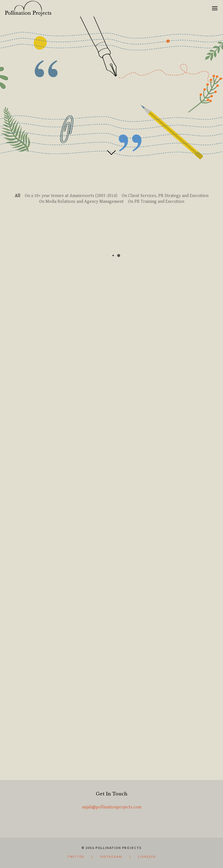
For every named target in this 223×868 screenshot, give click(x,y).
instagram (111, 857)
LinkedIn (147, 857)
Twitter (76, 857)
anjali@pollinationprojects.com (112, 807)
